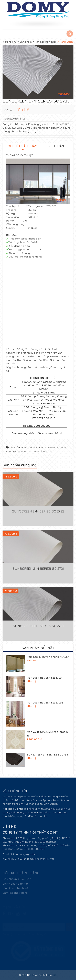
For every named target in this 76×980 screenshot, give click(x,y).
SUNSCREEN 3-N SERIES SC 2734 (47, 755)
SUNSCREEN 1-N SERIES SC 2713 (38, 626)
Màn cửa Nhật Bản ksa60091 (45, 678)
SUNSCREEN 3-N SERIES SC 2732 (38, 511)
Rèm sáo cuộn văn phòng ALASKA (48, 657)
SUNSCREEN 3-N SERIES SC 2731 (38, 568)
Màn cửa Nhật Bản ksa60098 (45, 703)
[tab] (23, 146)
